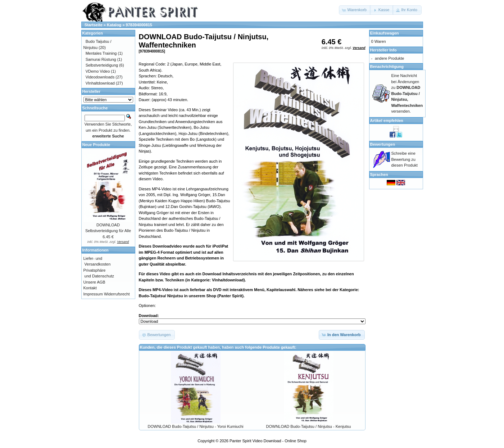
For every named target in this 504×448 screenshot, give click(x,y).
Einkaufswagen (385, 33)
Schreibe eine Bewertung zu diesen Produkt (405, 159)
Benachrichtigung (387, 67)
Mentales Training (101, 53)
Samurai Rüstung (101, 59)
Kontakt (90, 288)
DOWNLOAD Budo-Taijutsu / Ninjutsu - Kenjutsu (309, 426)
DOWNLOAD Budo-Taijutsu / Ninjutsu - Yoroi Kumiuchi (196, 426)
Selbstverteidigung (102, 65)
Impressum (93, 294)
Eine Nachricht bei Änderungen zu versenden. (407, 93)
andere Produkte (389, 58)
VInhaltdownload (100, 83)
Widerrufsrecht (117, 294)
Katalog (114, 25)
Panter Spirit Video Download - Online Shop (268, 441)
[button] (355, 10)
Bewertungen (383, 144)
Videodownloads (100, 77)
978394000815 (139, 25)
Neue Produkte (96, 145)
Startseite (94, 25)
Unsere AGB (94, 282)
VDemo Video (98, 71)
